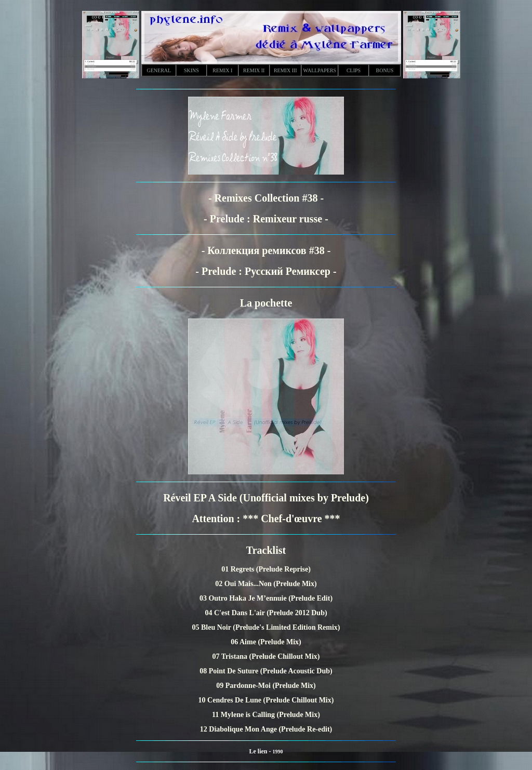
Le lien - (261, 751)
